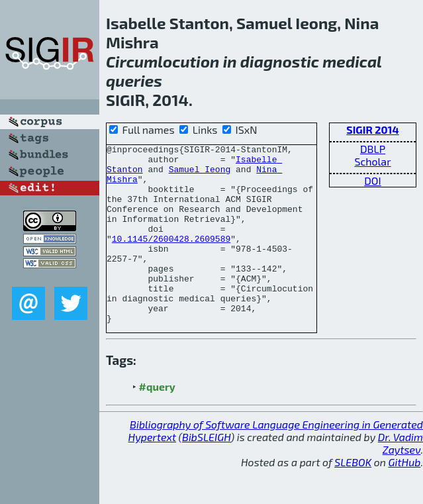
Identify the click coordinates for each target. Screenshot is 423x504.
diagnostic (280, 61)
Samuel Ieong (200, 175)
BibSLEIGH (206, 473)
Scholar (372, 161)
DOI (373, 180)
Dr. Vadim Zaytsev (400, 479)
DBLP (373, 149)
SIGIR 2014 (372, 129)
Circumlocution (163, 61)
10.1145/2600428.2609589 (171, 258)
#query (157, 422)
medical (352, 61)
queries (134, 80)
